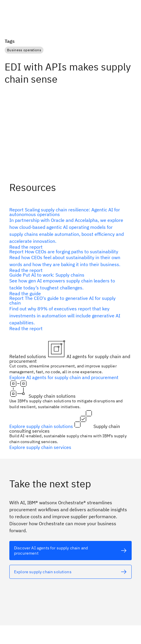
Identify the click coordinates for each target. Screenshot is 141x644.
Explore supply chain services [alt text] (40, 447)
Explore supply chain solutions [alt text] (42, 426)
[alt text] (68, 228)
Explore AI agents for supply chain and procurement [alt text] (64, 377)
